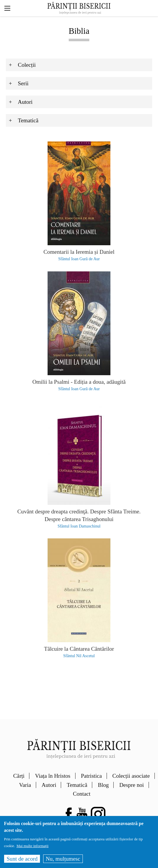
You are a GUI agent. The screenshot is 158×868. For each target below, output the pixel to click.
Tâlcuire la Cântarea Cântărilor (79, 649)
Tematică (77, 785)
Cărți (19, 776)
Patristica (91, 776)
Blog (103, 785)
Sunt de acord (22, 861)
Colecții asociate (131, 776)
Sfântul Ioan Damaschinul (79, 526)
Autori (49, 785)
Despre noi (132, 785)
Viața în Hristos (53, 776)
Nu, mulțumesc (63, 861)
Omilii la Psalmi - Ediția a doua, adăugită (79, 382)
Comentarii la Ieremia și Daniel (79, 252)
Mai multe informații (32, 848)
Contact (82, 794)
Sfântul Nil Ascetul (79, 656)
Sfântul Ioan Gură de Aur (79, 259)
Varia (25, 785)
